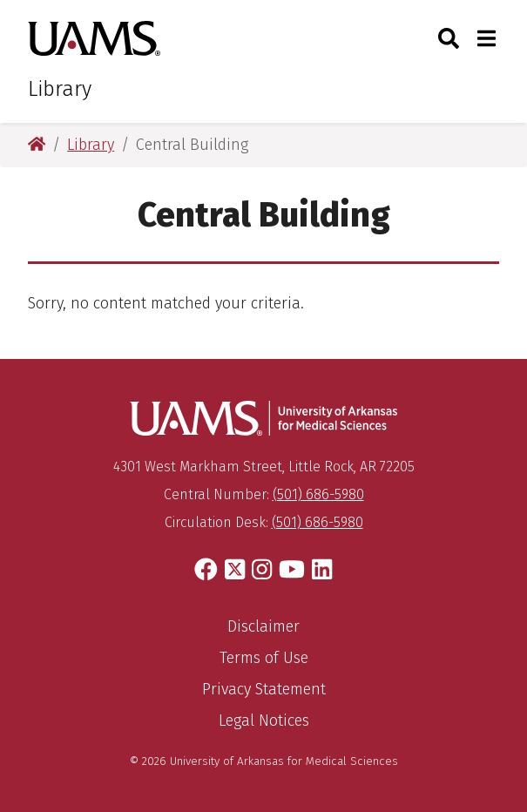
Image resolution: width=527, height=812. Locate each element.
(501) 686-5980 (318, 494)
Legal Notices (264, 721)
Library (60, 89)
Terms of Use (264, 658)
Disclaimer (263, 626)
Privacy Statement (264, 689)
